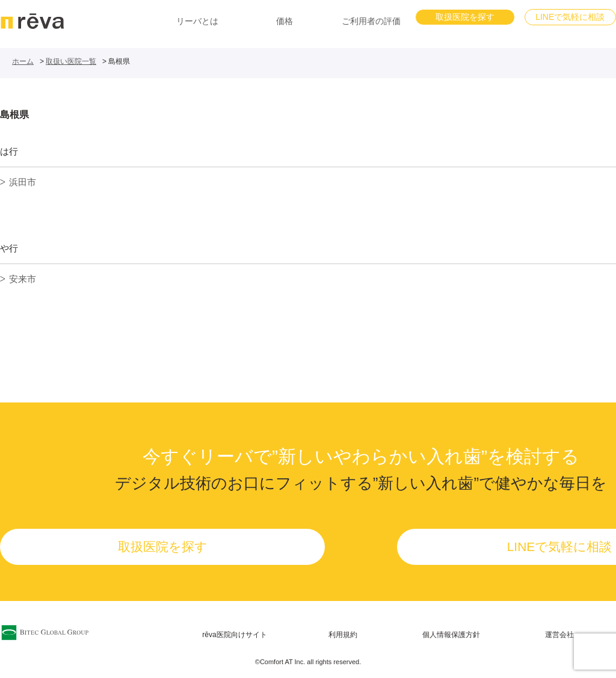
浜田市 (23, 182)
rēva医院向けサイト (234, 635)
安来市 (23, 279)
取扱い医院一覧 (71, 61)
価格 (285, 21)
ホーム (23, 61)
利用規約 (343, 635)
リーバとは (197, 21)
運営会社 (559, 635)
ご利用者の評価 (371, 21)
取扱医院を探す (465, 17)
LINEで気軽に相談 (570, 17)
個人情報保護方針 (451, 635)
